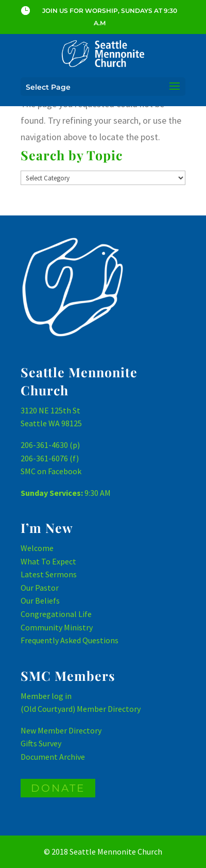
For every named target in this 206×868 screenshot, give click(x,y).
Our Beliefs (40, 600)
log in (62, 696)
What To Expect (48, 561)
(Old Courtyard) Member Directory (81, 709)
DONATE (58, 788)
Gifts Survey (41, 743)
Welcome (37, 548)
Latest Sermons (49, 574)
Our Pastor (40, 588)
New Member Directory (61, 730)
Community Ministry (57, 627)
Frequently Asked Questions (70, 640)
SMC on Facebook (51, 471)
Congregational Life (56, 614)
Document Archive (53, 757)
